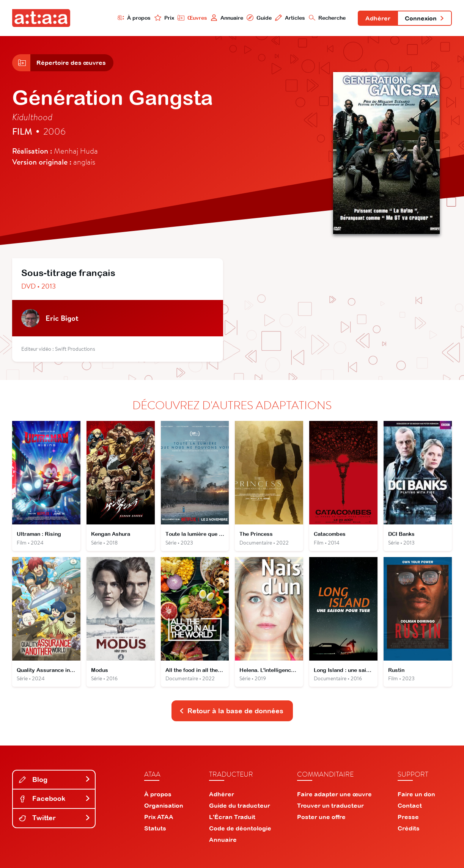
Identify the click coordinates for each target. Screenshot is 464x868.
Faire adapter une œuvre (334, 794)
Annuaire (227, 18)
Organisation (164, 805)
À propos (134, 18)
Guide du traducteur (240, 805)
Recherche (327, 18)
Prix (164, 18)
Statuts (155, 828)
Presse (408, 817)
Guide (259, 18)
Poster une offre (321, 817)
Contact (410, 805)
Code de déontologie (240, 828)
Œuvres (192, 18)
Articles (290, 18)
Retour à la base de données (231, 711)
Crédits (409, 828)
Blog (55, 779)
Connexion (425, 18)
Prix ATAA (159, 817)
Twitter (55, 818)
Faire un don (416, 794)
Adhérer (378, 18)
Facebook (55, 798)
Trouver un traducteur (330, 805)
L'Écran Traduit (232, 817)
